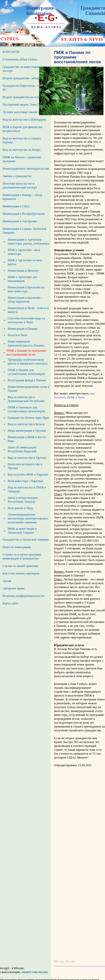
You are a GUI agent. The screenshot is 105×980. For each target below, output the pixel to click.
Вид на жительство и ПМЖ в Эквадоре (27, 489)
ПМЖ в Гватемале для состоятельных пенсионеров (26, 409)
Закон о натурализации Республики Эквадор (23, 500)
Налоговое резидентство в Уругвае (25, 466)
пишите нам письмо (35, 972)
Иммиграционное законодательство (26, 169)
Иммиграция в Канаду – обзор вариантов (22, 197)
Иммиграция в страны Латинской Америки (24, 231)
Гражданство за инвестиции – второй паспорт (27, 69)
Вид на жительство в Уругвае (27, 458)
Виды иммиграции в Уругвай (27, 431)
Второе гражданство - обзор (21, 78)
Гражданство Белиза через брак (28, 418)
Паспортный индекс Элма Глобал (24, 105)
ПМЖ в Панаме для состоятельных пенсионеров (26, 372)
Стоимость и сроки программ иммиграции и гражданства (22, 556)
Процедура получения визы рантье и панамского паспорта (28, 362)
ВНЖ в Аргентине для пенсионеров (22, 279)
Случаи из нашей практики (20, 566)
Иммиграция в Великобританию (24, 214)
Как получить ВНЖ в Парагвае (28, 475)
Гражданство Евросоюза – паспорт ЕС (25, 88)
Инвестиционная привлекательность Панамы (26, 343)
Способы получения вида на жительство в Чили (26, 320)
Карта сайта (10, 603)
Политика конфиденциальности (23, 596)
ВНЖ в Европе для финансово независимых (23, 129)
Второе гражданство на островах (24, 97)
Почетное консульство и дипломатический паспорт (20, 185)
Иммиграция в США (16, 206)
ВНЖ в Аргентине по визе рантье (25, 262)
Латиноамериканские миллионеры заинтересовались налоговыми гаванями (28, 518)
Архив (7, 581)
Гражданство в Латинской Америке (26, 540)
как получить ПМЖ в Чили (74, 395)
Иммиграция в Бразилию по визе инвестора (26, 289)
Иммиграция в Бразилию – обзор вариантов (25, 300)
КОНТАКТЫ (11, 52)
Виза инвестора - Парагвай (25, 481)
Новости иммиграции (17, 547)
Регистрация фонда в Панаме (27, 380)
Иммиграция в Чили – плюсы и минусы (28, 310)
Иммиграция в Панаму (23, 329)
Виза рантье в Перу (20, 508)
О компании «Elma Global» (20, 59)
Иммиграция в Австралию (20, 221)
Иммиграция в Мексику (23, 271)
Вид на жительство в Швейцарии (24, 120)
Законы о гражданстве (17, 176)
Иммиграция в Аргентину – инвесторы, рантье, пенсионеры (29, 242)
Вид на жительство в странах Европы (22, 140)
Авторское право (14, 588)
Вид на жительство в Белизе (26, 424)
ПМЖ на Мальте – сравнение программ (22, 159)
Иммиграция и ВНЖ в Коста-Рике (27, 439)
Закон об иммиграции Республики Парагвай (22, 449)
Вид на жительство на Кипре (21, 150)
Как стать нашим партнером (21, 573)
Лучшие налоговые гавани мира (24, 112)
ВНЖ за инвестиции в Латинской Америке (22, 531)
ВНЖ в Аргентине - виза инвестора (24, 252)
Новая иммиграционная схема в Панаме (29, 389)
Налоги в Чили (17, 335)
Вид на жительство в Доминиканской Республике (26, 399)
